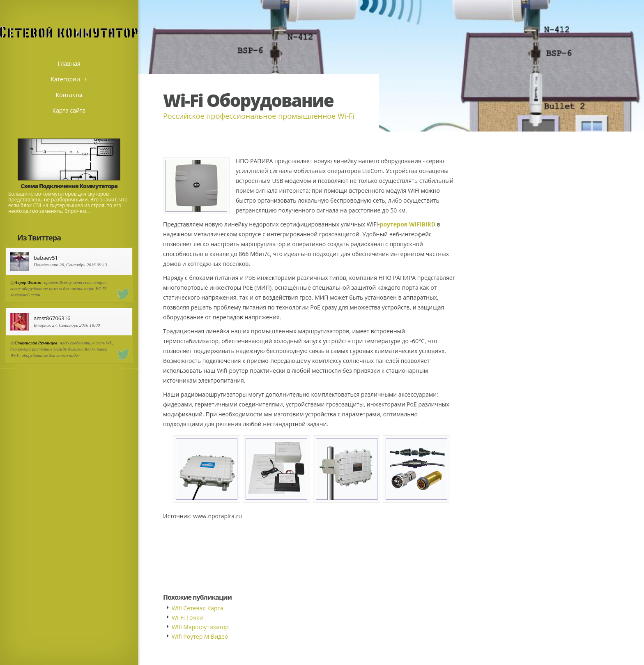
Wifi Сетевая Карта (198, 608)
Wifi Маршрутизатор (200, 627)
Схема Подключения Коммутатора (69, 186)
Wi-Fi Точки (187, 618)
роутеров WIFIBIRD (408, 224)
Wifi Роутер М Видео (200, 636)
